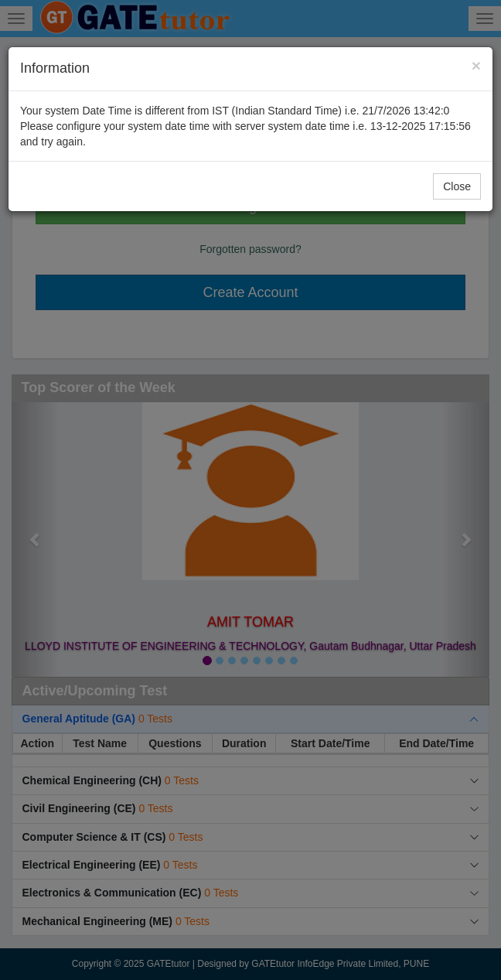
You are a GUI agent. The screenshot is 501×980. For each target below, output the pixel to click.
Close (457, 186)
